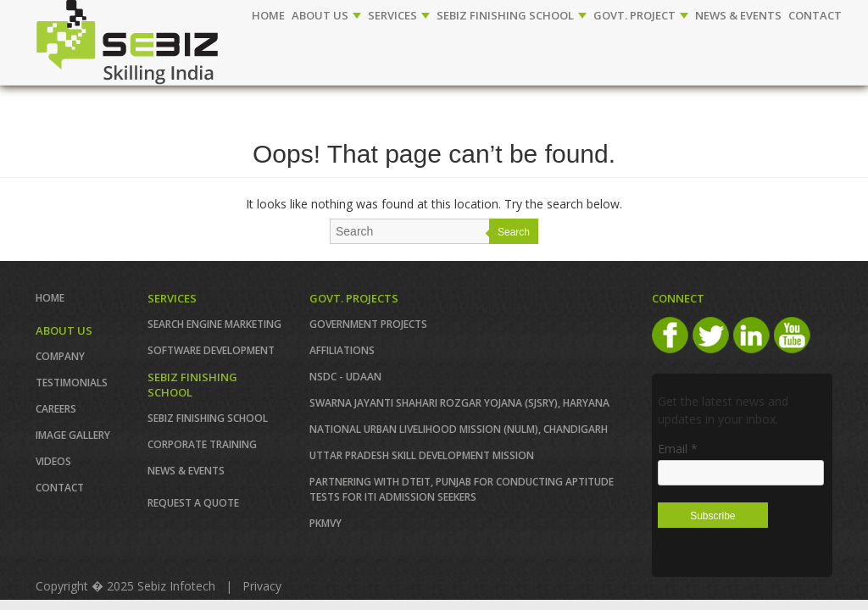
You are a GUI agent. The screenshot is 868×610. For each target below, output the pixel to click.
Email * (678, 449)
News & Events (186, 471)
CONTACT (815, 15)
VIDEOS (53, 461)
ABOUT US (326, 15)
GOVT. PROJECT (641, 15)
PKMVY (325, 523)
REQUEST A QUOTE (193, 503)
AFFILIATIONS (342, 350)
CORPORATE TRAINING (202, 444)
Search (514, 232)
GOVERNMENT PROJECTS (368, 324)
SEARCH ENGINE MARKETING (214, 324)
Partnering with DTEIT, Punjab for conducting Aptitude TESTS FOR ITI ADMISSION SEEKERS (462, 489)
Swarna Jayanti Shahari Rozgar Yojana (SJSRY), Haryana (459, 403)
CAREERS (56, 409)
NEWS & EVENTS (738, 15)
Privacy (262, 586)
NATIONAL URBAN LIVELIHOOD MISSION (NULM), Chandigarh (459, 429)
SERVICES (399, 15)
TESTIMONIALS (72, 383)
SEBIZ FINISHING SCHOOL (512, 15)
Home (268, 15)
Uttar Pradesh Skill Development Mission (422, 455)
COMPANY (60, 356)
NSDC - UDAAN (345, 377)
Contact (60, 488)
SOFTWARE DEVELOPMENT (211, 350)
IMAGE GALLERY (73, 435)
